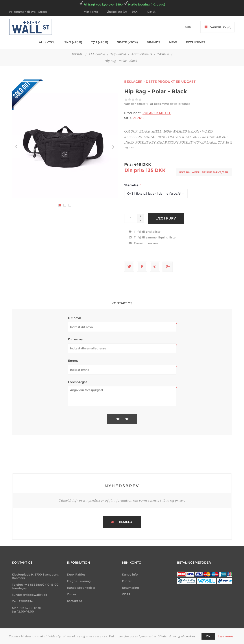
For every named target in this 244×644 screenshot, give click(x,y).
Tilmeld (125, 522)
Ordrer (127, 581)
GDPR (126, 594)
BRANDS (153, 42)
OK (208, 636)
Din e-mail (76, 339)
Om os (72, 594)
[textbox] (180, 27)
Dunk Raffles (76, 574)
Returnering (130, 588)
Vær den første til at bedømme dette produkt (157, 104)
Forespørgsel (78, 382)
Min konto (91, 12)
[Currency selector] (137, 12)
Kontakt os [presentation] (122, 303)
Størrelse (132, 185)
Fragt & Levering (79, 581)
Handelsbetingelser (81, 588)
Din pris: (134, 170)
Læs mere (226, 636)
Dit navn (75, 318)
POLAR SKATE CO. (157, 113)
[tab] (122, 303)
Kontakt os (75, 601)
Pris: (128, 164)
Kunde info (130, 574)
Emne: (73, 361)
